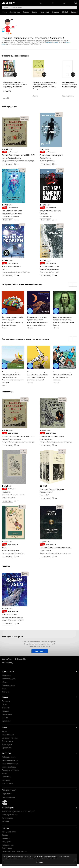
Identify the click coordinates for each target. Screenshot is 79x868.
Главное (26, 12)
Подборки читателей (11, 770)
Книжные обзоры (9, 767)
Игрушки (56, 12)
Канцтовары (45, 12)
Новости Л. (6, 777)
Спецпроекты (8, 783)
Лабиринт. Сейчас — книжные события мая (22, 284)
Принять (40, 862)
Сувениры (75, 12)
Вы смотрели (7, 818)
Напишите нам (8, 845)
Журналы (6, 708)
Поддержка (7, 842)
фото (24, 119)
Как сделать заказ (9, 832)
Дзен (4, 689)
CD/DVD (65, 12)
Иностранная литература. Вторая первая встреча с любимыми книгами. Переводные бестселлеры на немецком (13, 377)
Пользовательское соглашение (15, 851)
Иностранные (15, 12)
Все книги (6, 701)
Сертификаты (7, 741)
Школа (34, 12)
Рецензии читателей (10, 764)
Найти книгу (40, 651)
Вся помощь (7, 848)
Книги (4, 12)
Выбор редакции (9, 106)
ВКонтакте (6, 675)
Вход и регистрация (10, 815)
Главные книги (8, 735)
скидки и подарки (52, 42)
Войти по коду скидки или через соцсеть (19, 811)
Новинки (6, 566)
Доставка (6, 838)
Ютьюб (5, 682)
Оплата (5, 835)
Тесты (4, 773)
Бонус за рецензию (10, 738)
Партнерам (7, 794)
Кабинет (5, 821)
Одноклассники (8, 685)
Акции (5, 731)
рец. (24, 118)
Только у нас (7, 744)
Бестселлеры (8, 392)
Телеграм (6, 692)
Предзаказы (7, 748)
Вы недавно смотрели (12, 636)
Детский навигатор (10, 760)
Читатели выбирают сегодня (15, 56)
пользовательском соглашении (20, 858)
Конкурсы (6, 780)
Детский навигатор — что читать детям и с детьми (25, 339)
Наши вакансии (8, 797)
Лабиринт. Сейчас (9, 757)
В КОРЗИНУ (8, 164)
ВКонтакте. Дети (9, 679)
